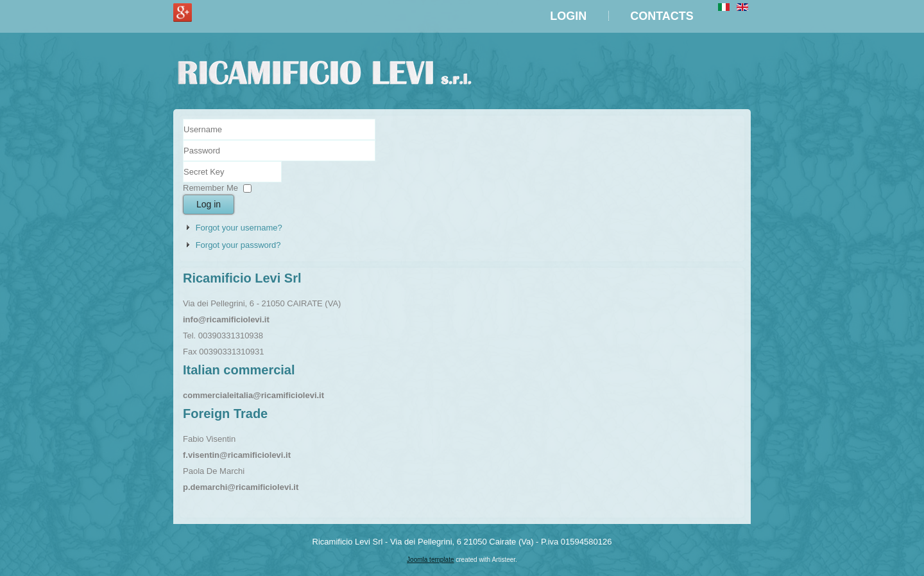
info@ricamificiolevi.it (226, 319)
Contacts (662, 16)
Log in (209, 204)
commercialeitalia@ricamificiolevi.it (253, 395)
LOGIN (568, 16)
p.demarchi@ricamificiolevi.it (241, 487)
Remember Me (210, 188)
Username (183, 140)
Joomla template (430, 560)
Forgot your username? (239, 228)
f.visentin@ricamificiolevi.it (237, 455)
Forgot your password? (238, 245)
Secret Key (183, 161)
